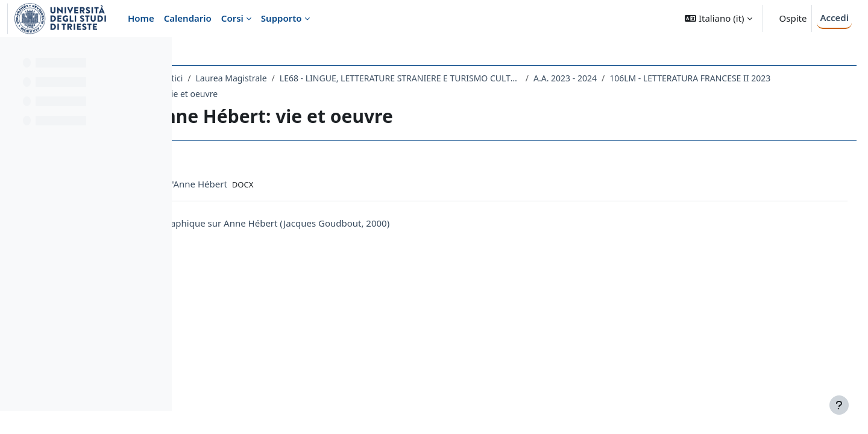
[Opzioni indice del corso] (157, 54)
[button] (718, 18)
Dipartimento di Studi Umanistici (260, 78)
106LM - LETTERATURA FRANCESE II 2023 (288, 94)
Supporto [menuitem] (281, 18)
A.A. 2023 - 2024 (707, 78)
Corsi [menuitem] (232, 18)
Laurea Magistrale (373, 78)
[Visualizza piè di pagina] (839, 405)
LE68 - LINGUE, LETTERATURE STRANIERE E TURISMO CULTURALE (541, 78)
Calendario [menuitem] (188, 18)
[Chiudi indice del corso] (13, 54)
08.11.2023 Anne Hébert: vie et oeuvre (458, 94)
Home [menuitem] (141, 18)
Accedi (834, 17)
